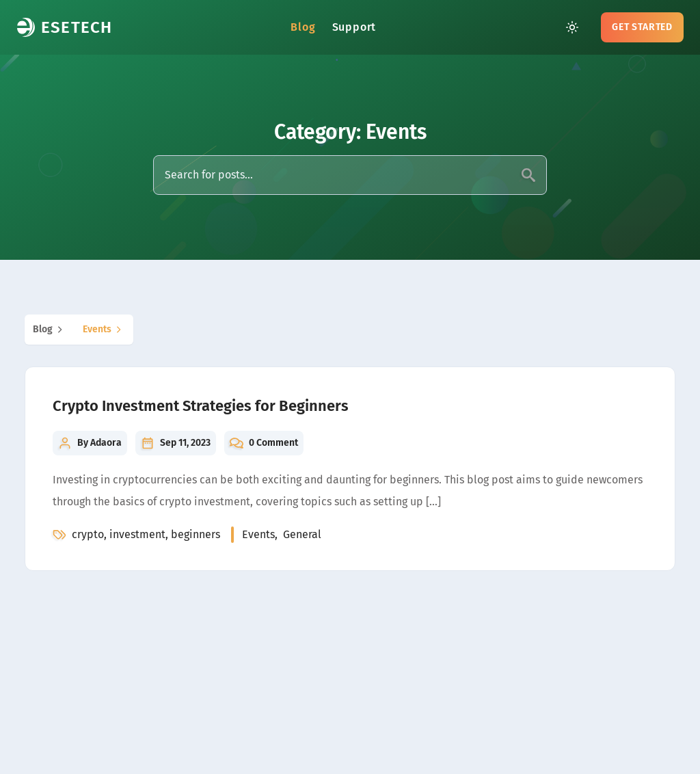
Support (354, 27)
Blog (303, 27)
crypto (88, 534)
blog (50, 330)
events (104, 330)
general (302, 534)
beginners (196, 534)
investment (137, 534)
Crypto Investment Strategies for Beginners (201, 406)
